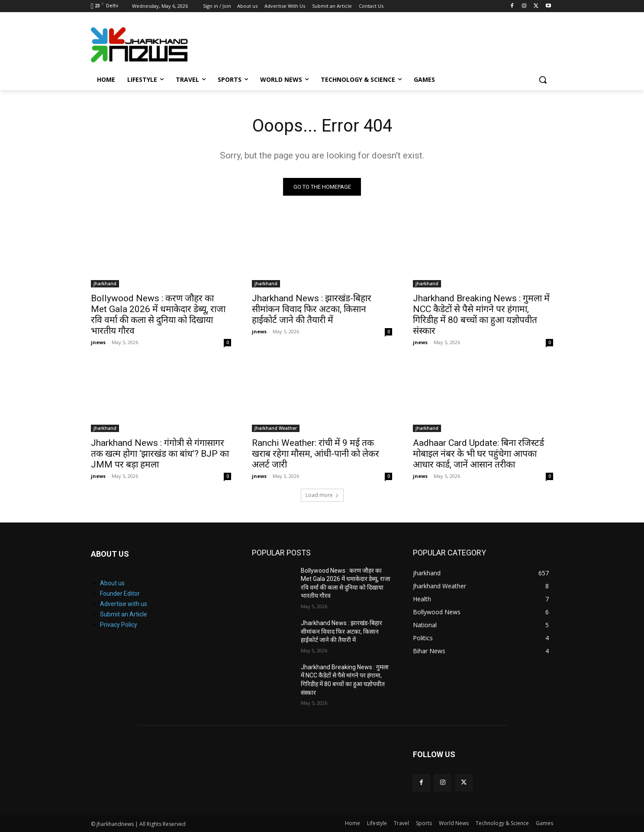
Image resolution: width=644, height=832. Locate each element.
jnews (98, 342)
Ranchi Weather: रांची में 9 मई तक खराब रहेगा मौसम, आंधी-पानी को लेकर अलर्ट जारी (316, 454)
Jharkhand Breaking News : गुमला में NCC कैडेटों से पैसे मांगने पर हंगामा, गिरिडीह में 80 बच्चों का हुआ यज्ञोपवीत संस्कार (481, 314)
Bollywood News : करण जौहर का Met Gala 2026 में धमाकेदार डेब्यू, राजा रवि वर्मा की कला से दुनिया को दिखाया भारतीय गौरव (158, 314)
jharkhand (105, 284)
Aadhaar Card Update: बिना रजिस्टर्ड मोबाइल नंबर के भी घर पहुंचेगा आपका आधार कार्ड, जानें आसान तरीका (478, 454)
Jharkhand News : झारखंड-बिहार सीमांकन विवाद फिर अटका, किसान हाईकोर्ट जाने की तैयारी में (312, 309)
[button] (543, 80)
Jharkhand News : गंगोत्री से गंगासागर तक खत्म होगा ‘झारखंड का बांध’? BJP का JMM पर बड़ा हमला (160, 454)
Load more (322, 495)
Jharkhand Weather (276, 428)
